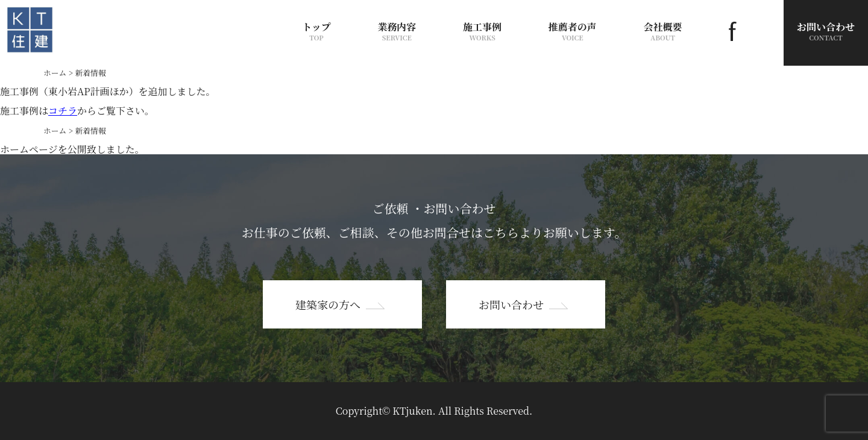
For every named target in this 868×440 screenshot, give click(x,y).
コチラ (63, 111)
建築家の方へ (328, 304)
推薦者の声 (573, 31)
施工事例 (482, 31)
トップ (316, 31)
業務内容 (397, 31)
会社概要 (663, 31)
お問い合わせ (511, 304)
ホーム (55, 73)
